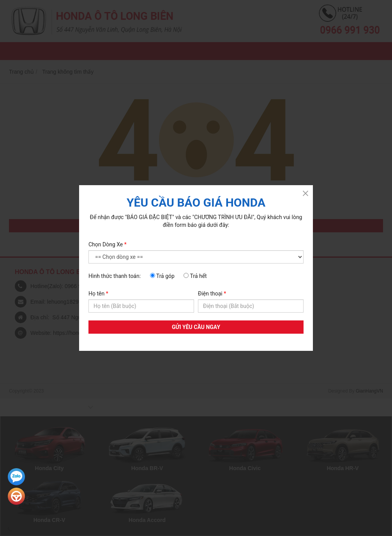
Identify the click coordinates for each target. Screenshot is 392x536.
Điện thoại (212, 294)
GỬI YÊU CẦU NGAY (196, 327)
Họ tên (98, 294)
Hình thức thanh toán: (115, 276)
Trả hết (195, 276)
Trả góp (162, 276)
